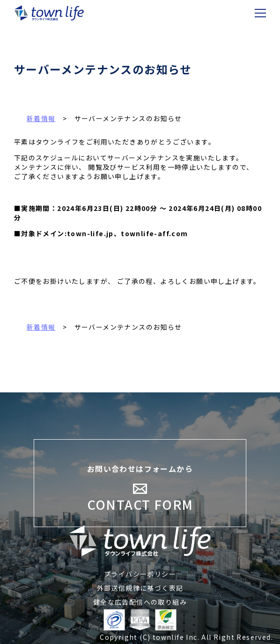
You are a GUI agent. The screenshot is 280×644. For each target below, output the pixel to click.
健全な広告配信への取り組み (140, 602)
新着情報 (41, 327)
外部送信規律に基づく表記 (140, 588)
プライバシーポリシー (140, 574)
